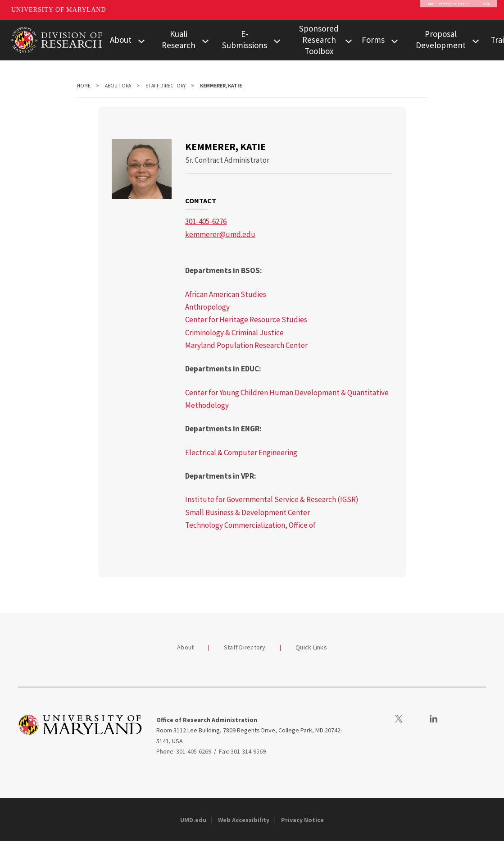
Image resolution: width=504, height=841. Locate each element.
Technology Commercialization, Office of (250, 525)
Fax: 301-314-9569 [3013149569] (242, 751)
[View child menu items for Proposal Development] (476, 40)
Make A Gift (448, 10)
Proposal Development (441, 39)
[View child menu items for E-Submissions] (277, 40)
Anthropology (207, 307)
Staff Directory (166, 86)
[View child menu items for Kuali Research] (205, 40)
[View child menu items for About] (141, 40)
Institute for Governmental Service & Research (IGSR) (272, 499)
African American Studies (226, 294)
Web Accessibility (244, 820)
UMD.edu (193, 820)
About (121, 40)
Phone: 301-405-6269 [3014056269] (184, 751)
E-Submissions (245, 39)
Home (84, 86)
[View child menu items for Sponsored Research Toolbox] (349, 40)
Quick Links (311, 647)
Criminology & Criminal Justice (234, 333)
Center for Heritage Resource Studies (246, 320)
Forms (373, 40)
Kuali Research (179, 39)
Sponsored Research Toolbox (319, 40)
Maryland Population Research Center (246, 345)
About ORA (118, 86)
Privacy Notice (302, 820)
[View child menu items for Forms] (395, 40)
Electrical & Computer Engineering (241, 452)
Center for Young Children (227, 393)
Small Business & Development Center (247, 512)
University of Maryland (59, 10)
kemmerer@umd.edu (220, 234)
